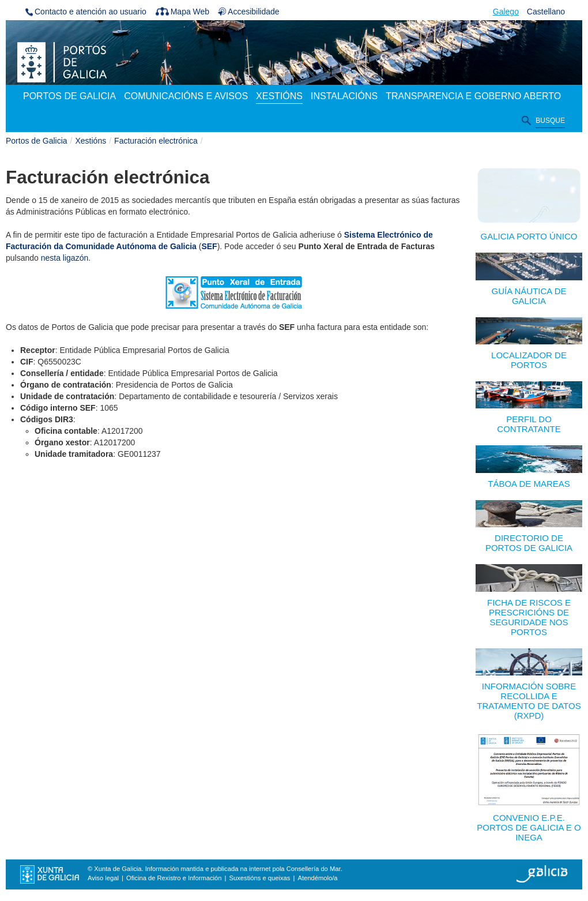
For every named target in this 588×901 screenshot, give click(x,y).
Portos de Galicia (37, 141)
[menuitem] (69, 97)
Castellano (546, 12)
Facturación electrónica (156, 141)
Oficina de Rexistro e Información (174, 878)
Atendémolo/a (317, 878)
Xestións (91, 141)
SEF (209, 246)
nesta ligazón (65, 258)
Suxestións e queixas (260, 878)
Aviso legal (103, 878)
